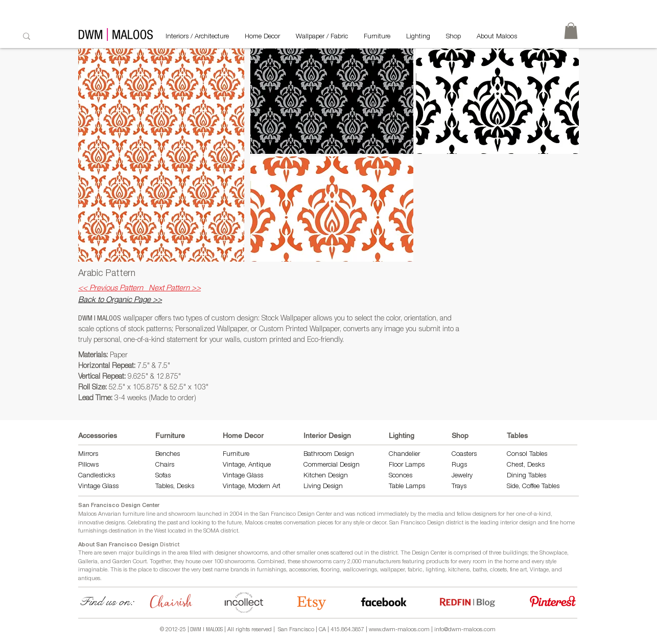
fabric (415, 570)
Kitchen (316, 476)
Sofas (163, 476)
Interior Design (327, 435)
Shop (460, 435)
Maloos (254, 523)
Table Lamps (407, 487)
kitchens (459, 570)
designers (485, 514)
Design (338, 476)
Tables (517, 435)
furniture (134, 514)
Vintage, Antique (247, 465)
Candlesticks (97, 476)
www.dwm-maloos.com (399, 630)
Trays (459, 487)
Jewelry (462, 476)
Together (160, 562)
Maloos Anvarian (100, 514)
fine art (518, 570)
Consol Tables (527, 455)
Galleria (88, 562)
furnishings (272, 570)
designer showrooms (241, 553)
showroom (182, 514)
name (221, 570)
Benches (168, 455)
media (435, 514)
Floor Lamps (407, 465)
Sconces (401, 476)
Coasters (464, 455)
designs (115, 523)
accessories (303, 570)
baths (480, 570)
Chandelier (404, 455)
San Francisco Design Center (119, 506)
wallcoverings (360, 570)
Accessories (98, 435)
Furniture (170, 435)
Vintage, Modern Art (252, 487)
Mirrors (88, 455)
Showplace (553, 553)
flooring (330, 570)
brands (240, 570)
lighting (435, 570)
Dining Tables (526, 476)
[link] (571, 31)
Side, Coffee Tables (534, 487)
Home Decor (243, 435)
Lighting (402, 435)
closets (498, 570)
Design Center (430, 553)
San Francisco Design (417, 523)
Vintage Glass (98, 487)
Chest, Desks (526, 465)
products (438, 562)
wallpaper (392, 570)
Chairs (165, 465)
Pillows (88, 465)
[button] (332, 101)
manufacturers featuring (394, 562)
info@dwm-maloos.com (465, 630)
